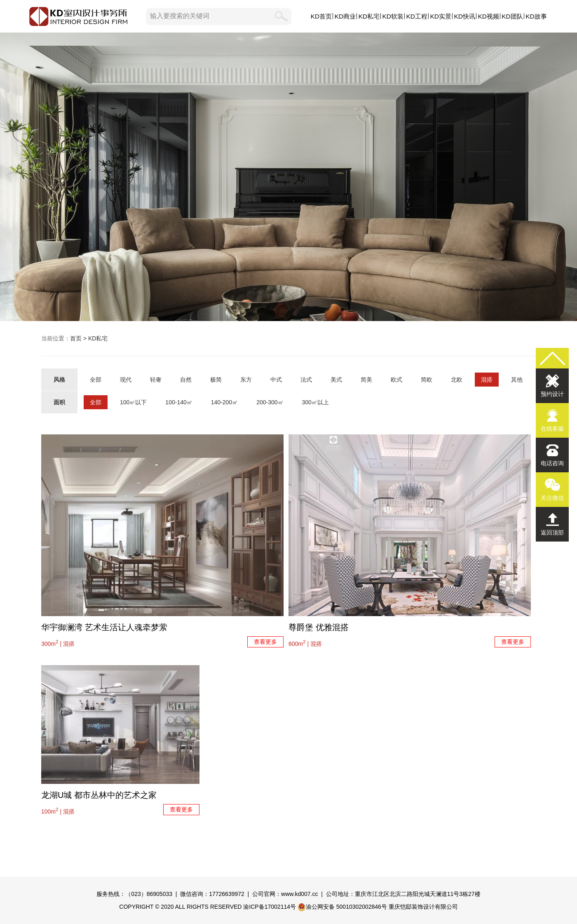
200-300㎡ (270, 402)
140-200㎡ (224, 402)
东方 (246, 380)
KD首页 (321, 16)
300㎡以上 (315, 402)
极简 (216, 380)
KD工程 (417, 16)
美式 (336, 380)
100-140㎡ (179, 402)
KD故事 (536, 16)
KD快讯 (464, 16)
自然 (186, 380)
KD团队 (512, 16)
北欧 (457, 380)
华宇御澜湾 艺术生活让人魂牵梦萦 (104, 627)
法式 (306, 380)
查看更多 (265, 642)
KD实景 (441, 16)
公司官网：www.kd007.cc (285, 894)
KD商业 (345, 16)
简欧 (427, 380)
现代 (126, 380)
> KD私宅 (95, 338)
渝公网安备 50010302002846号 (342, 907)
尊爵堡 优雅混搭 (319, 627)
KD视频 (488, 16)
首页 (76, 338)
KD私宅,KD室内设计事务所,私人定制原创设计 (288, 177)
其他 (517, 380)
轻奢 (156, 380)
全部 (96, 380)
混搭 (487, 380)
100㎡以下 (133, 402)
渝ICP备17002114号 (270, 907)
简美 (366, 380)
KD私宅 (369, 16)
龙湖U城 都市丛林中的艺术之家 (99, 795)
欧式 (396, 380)
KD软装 (393, 16)
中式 (276, 380)
